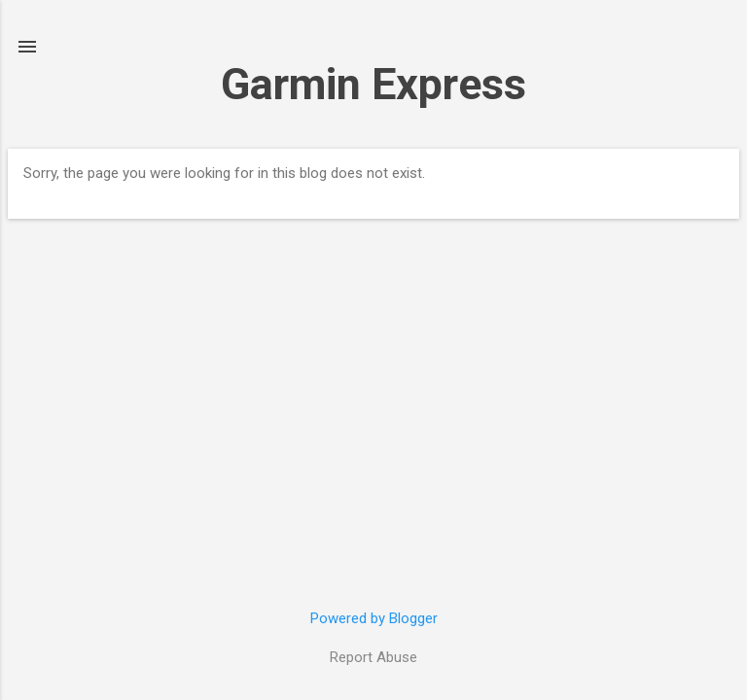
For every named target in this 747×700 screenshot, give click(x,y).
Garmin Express (373, 84)
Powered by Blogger (374, 618)
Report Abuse (373, 657)
